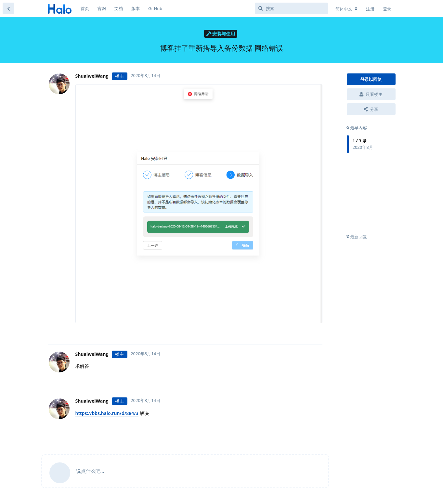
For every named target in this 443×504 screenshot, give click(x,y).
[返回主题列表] (8, 8)
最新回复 (357, 237)
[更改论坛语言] (346, 9)
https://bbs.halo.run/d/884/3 (107, 413)
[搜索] (291, 8)
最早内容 (357, 128)
